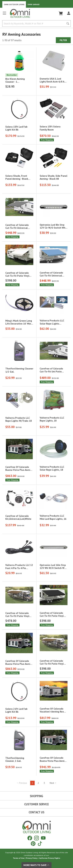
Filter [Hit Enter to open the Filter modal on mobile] (63, 40)
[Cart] (61, 13)
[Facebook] (30, 838)
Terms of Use (19, 858)
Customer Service (36, 804)
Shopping (36, 796)
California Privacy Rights (49, 858)
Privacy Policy (32, 858)
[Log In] (69, 13)
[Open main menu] (4, 14)
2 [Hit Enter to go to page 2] (38, 783)
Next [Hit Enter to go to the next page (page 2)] (53, 783)
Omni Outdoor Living (14, 4)
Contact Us (36, 812)
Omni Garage (34, 4)
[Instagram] (36, 838)
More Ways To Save (36, 865)
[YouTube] (43, 838)
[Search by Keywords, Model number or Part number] (35, 23)
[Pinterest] (33, 844)
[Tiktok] (40, 844)
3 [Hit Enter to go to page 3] (44, 783)
